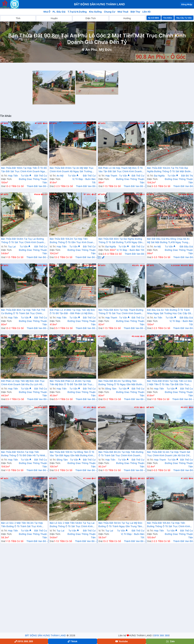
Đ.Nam (87, 123)
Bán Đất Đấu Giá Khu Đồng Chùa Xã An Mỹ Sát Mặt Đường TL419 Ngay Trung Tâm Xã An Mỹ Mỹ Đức (168, 241)
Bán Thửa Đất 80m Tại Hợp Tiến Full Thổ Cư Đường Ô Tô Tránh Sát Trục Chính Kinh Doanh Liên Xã (23, 312)
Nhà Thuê (123, 12)
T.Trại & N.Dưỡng (77, 12)
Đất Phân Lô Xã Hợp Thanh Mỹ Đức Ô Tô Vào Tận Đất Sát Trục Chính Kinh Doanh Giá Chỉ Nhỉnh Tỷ (121, 170)
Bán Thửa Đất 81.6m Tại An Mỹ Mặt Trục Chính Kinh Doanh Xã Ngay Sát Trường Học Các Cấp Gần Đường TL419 (72, 170)
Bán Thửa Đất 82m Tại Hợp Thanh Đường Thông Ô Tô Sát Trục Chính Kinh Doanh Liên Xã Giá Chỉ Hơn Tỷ (121, 312)
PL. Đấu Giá (59, 12)
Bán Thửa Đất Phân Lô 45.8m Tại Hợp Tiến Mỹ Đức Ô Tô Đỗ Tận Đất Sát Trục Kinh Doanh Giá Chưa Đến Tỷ (71, 383)
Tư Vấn (26, 176)
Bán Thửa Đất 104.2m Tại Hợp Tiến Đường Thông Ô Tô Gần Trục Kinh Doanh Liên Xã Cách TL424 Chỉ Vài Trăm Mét (72, 241)
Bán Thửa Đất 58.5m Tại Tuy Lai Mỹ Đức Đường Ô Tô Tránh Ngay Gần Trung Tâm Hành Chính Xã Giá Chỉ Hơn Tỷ (120, 525)
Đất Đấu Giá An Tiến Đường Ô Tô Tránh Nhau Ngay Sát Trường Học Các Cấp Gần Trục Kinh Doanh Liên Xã (170, 312)
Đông (134, 123)
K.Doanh (78, 123)
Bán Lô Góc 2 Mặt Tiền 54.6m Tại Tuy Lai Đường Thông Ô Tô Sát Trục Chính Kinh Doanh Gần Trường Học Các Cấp (72, 525)
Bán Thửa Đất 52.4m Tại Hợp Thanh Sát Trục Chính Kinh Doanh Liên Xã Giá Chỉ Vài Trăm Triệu (169, 454)
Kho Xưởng (95, 12)
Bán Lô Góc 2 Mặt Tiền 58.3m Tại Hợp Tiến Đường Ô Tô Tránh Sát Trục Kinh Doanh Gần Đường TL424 (22, 525)
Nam (37, 194)
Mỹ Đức (4, 123)
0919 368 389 (161, 635)
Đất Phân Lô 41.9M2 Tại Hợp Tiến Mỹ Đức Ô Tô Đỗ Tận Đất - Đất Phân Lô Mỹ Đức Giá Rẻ (72, 312)
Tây (137, 407)
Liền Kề (146, 12)
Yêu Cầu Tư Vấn (184, 18)
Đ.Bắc (136, 266)
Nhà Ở (47, 12)
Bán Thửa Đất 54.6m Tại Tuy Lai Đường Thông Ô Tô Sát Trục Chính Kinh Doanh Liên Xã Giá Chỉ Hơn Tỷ (23, 241)
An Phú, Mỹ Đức (99, 50)
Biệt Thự (135, 12)
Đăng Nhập (187, 4)
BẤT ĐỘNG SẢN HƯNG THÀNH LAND (45, 635)
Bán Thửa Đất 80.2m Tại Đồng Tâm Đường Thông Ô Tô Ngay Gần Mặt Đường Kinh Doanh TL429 (121, 383)
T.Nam (87, 479)
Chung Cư (110, 12)
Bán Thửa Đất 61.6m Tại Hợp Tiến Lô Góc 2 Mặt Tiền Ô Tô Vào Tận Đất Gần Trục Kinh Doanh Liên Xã (170, 383)
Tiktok (73, 641)
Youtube (122, 641)
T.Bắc (38, 123)
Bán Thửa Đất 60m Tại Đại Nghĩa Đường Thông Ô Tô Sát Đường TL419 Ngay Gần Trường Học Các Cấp (120, 241)
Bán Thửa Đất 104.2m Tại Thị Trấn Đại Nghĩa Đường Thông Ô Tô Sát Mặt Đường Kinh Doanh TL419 (170, 170)
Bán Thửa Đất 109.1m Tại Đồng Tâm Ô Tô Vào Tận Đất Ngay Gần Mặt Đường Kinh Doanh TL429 (72, 454)
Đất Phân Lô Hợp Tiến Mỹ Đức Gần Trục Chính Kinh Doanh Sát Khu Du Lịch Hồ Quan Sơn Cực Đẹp (23, 383)
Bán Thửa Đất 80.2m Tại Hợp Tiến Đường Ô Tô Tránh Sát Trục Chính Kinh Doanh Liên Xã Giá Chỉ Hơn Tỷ (121, 454)
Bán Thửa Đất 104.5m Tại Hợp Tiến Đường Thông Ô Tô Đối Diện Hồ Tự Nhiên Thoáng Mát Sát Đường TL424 (24, 454)
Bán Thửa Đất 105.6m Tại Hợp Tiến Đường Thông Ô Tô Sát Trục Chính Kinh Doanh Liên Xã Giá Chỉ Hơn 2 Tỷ (169, 525)
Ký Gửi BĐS (154, 18)
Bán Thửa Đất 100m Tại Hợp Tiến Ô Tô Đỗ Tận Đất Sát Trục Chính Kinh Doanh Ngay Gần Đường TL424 (24, 170)
